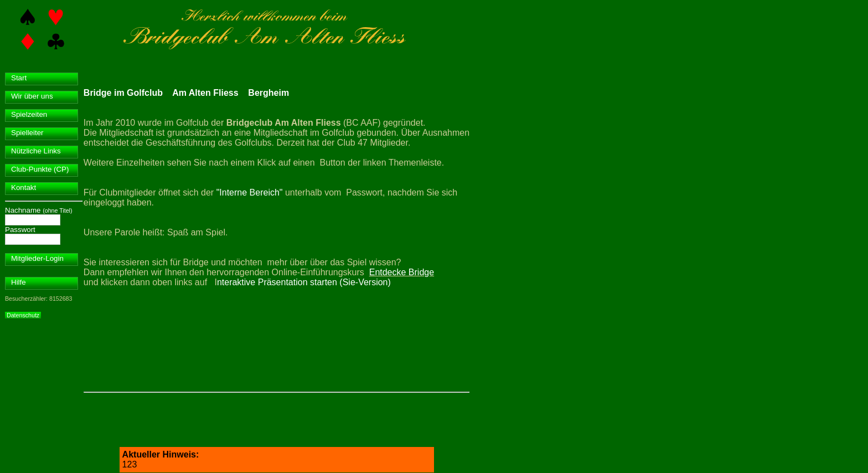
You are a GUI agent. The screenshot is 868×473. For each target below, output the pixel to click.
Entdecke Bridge (402, 272)
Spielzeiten (29, 114)
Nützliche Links (36, 151)
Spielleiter (27, 133)
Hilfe (19, 282)
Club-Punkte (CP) (40, 169)
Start (19, 78)
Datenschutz (23, 315)
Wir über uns (32, 96)
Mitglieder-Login (37, 258)
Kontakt (24, 187)
